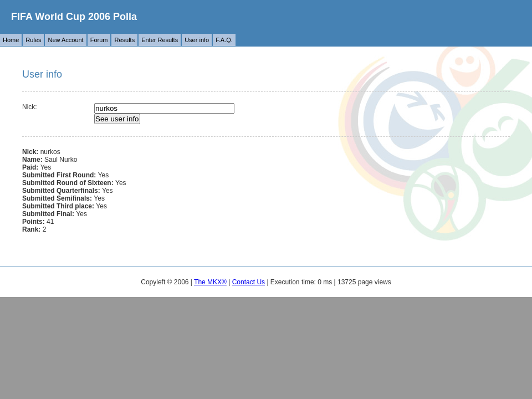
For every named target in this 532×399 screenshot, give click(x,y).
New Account (65, 40)
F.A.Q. (224, 40)
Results (124, 40)
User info (197, 40)
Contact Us (249, 282)
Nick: (30, 107)
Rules (33, 40)
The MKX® (210, 282)
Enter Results (160, 40)
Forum (99, 40)
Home (11, 40)
